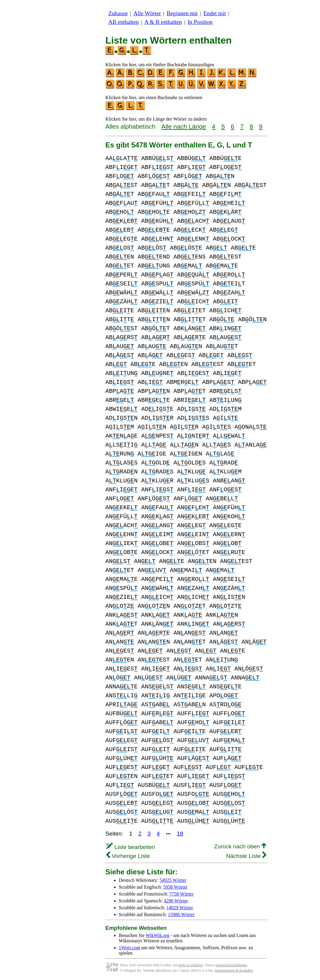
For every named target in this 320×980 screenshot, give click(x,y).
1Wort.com (129, 948)
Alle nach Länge (184, 126)
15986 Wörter (181, 914)
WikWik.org (157, 935)
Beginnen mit (182, 13)
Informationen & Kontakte (234, 970)
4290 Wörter (176, 901)
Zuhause (118, 13)
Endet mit (214, 13)
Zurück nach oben (240, 846)
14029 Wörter (180, 908)
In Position (200, 22)
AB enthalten (124, 22)
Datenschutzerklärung (231, 965)
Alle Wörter (147, 13)
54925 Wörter (173, 880)
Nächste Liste (246, 856)
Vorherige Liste (128, 856)
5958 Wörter (175, 887)
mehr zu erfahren (190, 965)
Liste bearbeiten (131, 847)
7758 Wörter (181, 894)
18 (180, 834)
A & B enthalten (163, 22)
